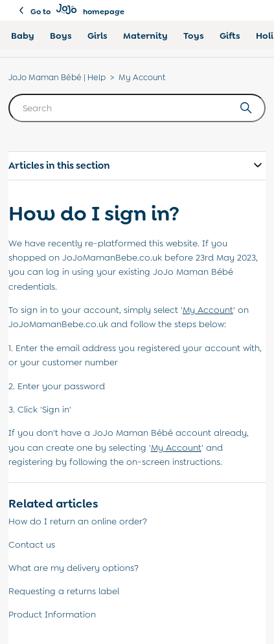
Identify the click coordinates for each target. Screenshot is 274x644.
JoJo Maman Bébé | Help (57, 77)
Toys (194, 36)
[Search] (137, 108)
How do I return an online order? (78, 521)
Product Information (52, 614)
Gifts (230, 36)
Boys (61, 36)
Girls (97, 36)
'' (208, 310)
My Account (142, 77)
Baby (23, 36)
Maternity (145, 36)
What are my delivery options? (74, 568)
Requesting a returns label (64, 591)
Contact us (32, 544)
